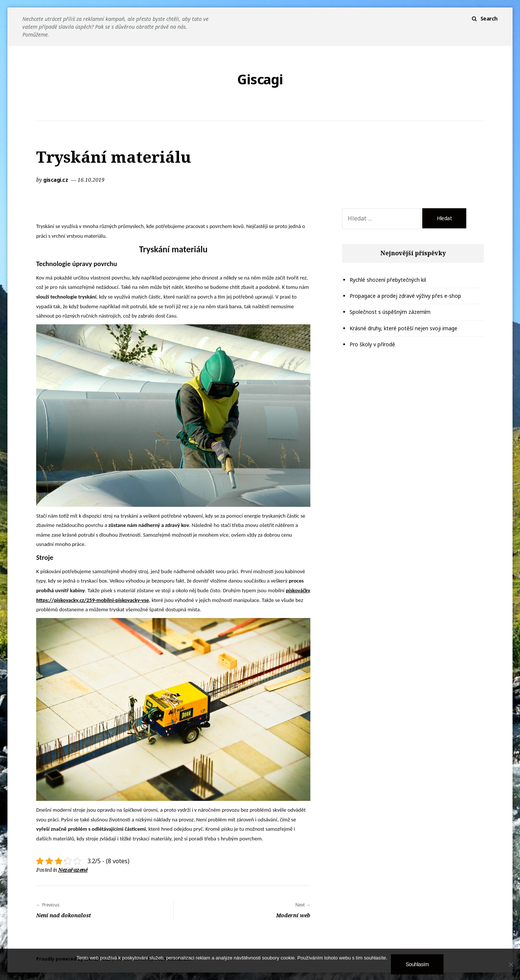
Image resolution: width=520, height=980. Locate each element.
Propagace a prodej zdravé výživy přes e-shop (405, 296)
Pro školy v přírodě (372, 344)
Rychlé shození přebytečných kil (388, 280)
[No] (511, 964)
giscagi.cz (56, 180)
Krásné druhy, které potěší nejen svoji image (403, 328)
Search (489, 18)
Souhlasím (417, 964)
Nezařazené (73, 870)
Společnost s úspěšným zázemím (390, 312)
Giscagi (260, 79)
